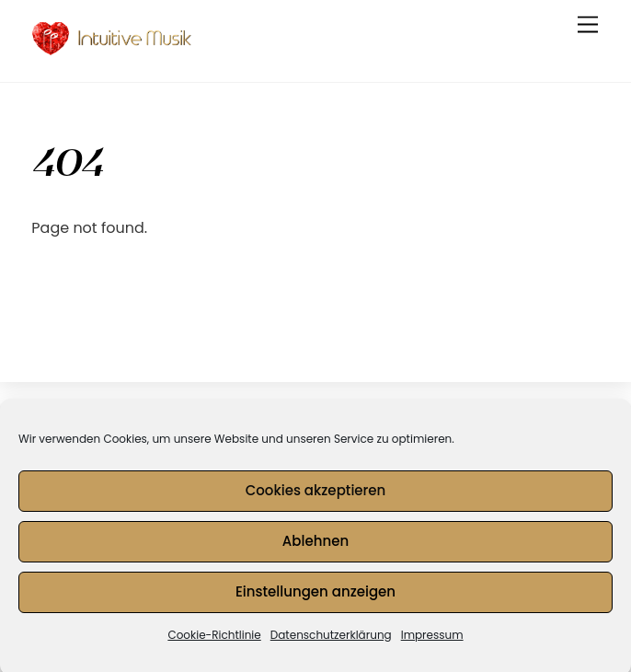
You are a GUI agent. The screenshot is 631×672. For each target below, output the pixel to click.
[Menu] (588, 25)
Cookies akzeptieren (316, 495)
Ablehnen (315, 545)
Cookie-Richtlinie (214, 639)
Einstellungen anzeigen (315, 596)
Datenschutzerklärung (331, 639)
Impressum (432, 639)
